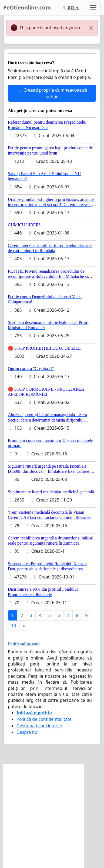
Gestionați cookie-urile (39, 726)
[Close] (91, 28)
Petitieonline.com (27, 7)
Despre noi (27, 732)
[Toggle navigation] (93, 8)
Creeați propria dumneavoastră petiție (52, 93)
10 (14, 626)
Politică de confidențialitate (44, 719)
